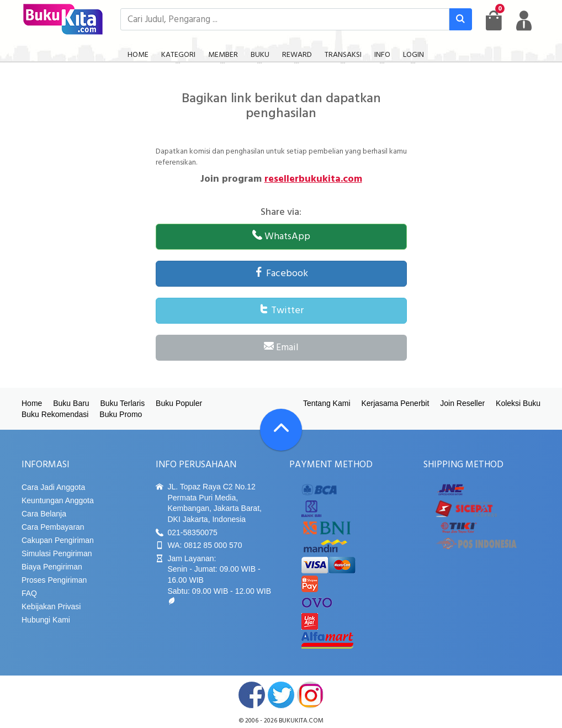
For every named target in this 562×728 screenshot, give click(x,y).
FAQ (29, 593)
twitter (281, 695)
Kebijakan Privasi (51, 606)
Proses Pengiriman (54, 580)
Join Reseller (462, 403)
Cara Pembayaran (53, 527)
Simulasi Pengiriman (57, 553)
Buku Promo (121, 414)
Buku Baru (71, 403)
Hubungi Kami (46, 620)
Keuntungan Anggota (58, 500)
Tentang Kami (327, 403)
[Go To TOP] (281, 430)
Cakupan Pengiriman (58, 540)
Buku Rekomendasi (55, 414)
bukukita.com (301, 721)
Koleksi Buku (518, 403)
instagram (310, 695)
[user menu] (524, 20)
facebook (252, 695)
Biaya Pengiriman (52, 567)
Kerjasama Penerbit (395, 403)
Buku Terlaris (123, 403)
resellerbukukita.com (313, 179)
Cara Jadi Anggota (53, 487)
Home (32, 403)
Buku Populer (179, 403)
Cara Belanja (44, 514)
